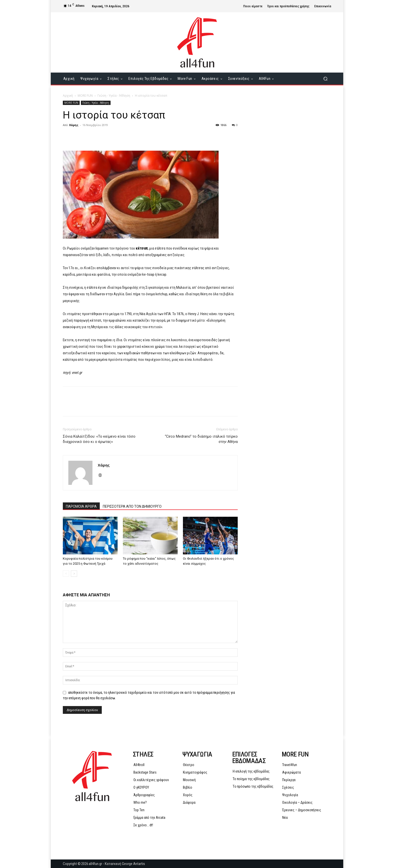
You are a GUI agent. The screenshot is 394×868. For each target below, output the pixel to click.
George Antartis (133, 864)
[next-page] (74, 574)
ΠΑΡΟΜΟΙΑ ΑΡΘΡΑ (81, 506)
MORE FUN (85, 96)
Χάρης (74, 125)
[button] (325, 79)
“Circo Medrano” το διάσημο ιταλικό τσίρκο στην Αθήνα (201, 439)
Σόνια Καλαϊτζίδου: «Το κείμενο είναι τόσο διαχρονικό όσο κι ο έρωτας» (99, 439)
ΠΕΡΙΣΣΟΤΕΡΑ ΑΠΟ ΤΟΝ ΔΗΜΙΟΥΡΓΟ (132, 506)
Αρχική (68, 96)
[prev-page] (66, 574)
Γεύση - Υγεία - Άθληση (114, 96)
